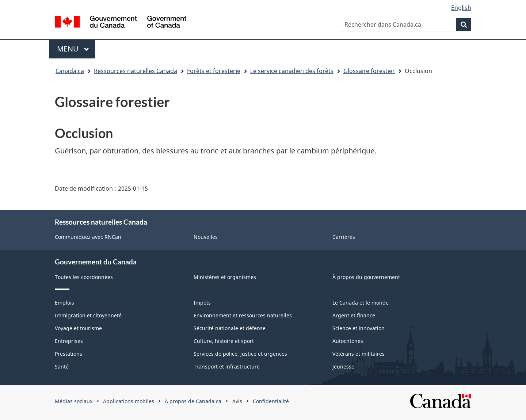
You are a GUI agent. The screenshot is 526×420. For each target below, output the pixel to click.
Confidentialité (271, 401)
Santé (62, 366)
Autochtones (348, 341)
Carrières (344, 237)
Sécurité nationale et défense (230, 328)
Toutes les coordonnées (84, 277)
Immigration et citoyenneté (88, 315)
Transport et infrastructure (227, 366)
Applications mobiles (129, 401)
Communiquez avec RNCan (88, 237)
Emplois (64, 303)
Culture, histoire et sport (224, 341)
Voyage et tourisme (78, 328)
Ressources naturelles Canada (136, 71)
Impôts (202, 303)
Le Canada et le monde (361, 303)
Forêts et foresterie (214, 71)
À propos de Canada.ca (193, 401)
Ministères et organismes (225, 277)
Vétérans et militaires (359, 354)
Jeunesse (343, 366)
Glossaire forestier (369, 71)
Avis (237, 401)
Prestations (68, 354)
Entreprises (69, 341)
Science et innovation (359, 328)
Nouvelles (206, 237)
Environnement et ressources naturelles (243, 315)
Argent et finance (354, 315)
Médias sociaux (74, 401)
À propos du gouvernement (366, 277)
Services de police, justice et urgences (240, 354)
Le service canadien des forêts (292, 71)
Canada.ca (70, 71)
